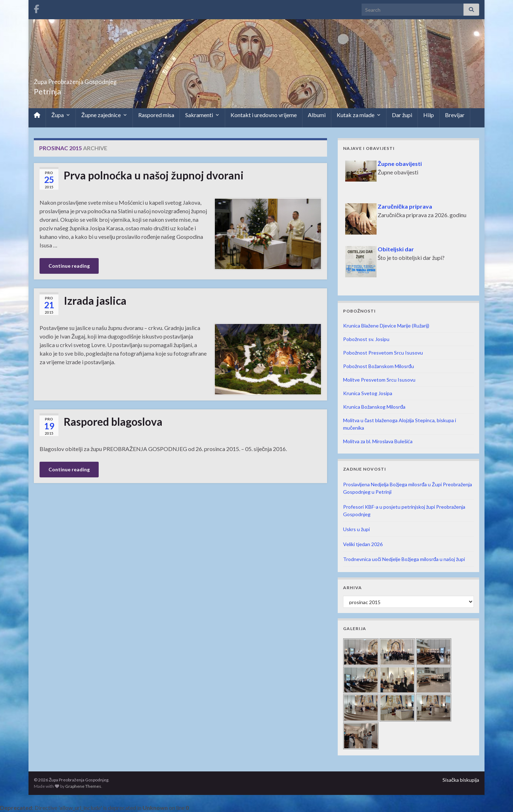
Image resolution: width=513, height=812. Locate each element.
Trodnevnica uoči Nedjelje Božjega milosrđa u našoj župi (404, 559)
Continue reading (69, 266)
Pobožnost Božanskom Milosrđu (379, 366)
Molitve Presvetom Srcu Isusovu (379, 380)
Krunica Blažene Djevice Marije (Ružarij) (386, 326)
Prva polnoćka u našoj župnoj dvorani (154, 175)
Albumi (317, 115)
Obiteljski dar (396, 249)
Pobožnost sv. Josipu (366, 339)
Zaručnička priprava (405, 206)
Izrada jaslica (95, 300)
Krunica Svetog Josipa (368, 393)
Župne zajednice (104, 115)
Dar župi (402, 115)
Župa (61, 115)
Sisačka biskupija (461, 780)
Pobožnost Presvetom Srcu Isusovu (383, 353)
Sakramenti (202, 115)
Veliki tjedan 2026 (363, 544)
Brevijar (455, 115)
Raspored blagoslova (113, 421)
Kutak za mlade (359, 115)
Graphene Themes (83, 786)
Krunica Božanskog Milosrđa (374, 407)
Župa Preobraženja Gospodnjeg (105, 80)
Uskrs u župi (356, 529)
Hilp (429, 115)
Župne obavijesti (400, 164)
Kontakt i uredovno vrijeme (264, 115)
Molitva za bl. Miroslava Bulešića (378, 441)
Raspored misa (156, 115)
